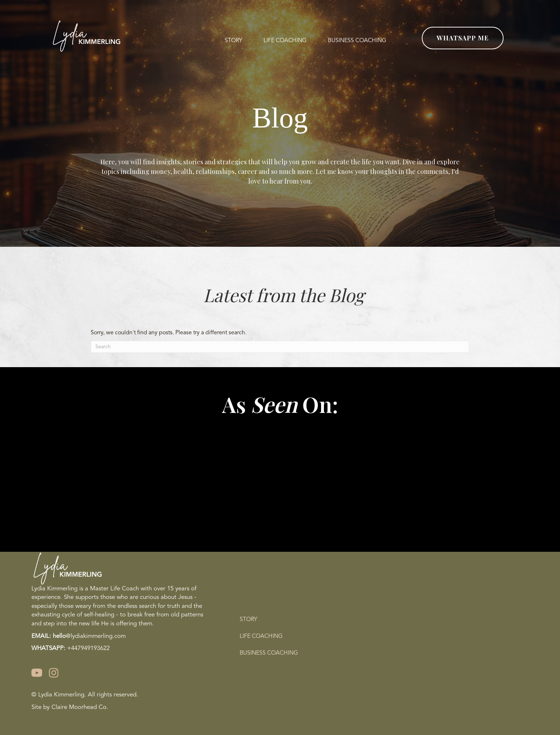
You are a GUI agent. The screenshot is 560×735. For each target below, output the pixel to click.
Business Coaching (269, 653)
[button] (463, 38)
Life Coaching (261, 636)
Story (248, 620)
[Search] (280, 347)
